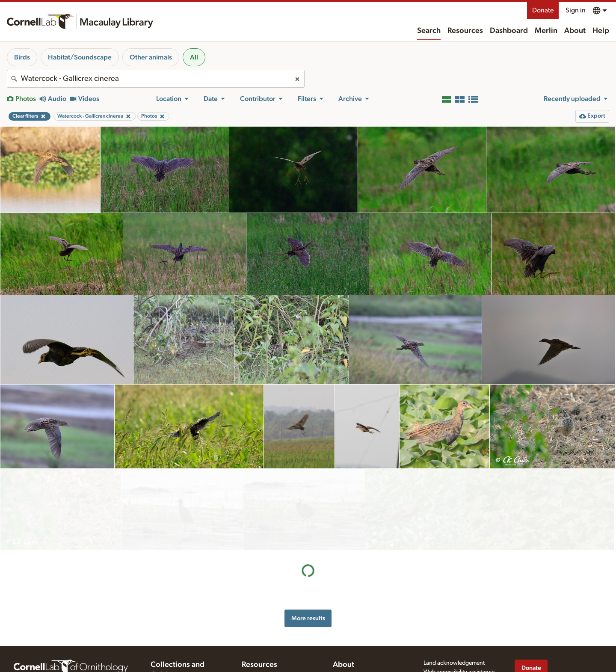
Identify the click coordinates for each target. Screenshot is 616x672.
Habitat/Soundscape (80, 57)
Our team (345, 619)
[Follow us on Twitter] (537, 634)
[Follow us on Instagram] (554, 634)
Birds (22, 57)
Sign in (576, 10)
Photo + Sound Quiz (268, 662)
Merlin (546, 31)
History (342, 610)
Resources (465, 31)
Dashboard (509, 31)
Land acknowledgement (454, 596)
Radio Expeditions (173, 636)
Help (601, 31)
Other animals (151, 57)
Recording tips (260, 626)
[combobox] (156, 79)
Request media (260, 644)
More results (308, 537)
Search (429, 31)
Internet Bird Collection (180, 645)
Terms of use (439, 623)
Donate (543, 10)
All (194, 57)
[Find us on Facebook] (520, 634)
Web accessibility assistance (459, 605)
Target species (260, 653)
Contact (343, 628)
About (575, 31)
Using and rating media (271, 635)
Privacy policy (441, 614)
